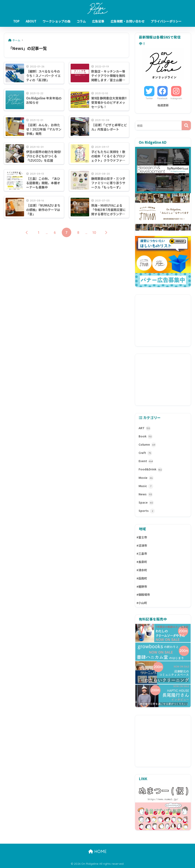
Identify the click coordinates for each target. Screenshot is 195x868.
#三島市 (142, 554)
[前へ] (27, 232)
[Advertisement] (163, 320)
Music (146, 486)
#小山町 (142, 603)
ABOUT (31, 21)
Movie (146, 478)
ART (145, 428)
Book (146, 437)
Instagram (176, 98)
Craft (145, 453)
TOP (16, 21)
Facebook (162, 98)
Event (146, 461)
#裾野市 (142, 587)
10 (94, 232)
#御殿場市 (143, 595)
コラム (81, 21)
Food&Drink (151, 470)
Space (146, 503)
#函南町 (142, 578)
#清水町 (142, 570)
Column (147, 445)
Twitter (149, 98)
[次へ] (106, 232)
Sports (147, 511)
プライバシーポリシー (166, 21)
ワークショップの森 (57, 21)
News (146, 495)
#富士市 (142, 537)
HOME (97, 851)
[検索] (186, 125)
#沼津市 (142, 545)
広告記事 (98, 21)
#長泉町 (142, 562)
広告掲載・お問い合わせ (128, 21)
